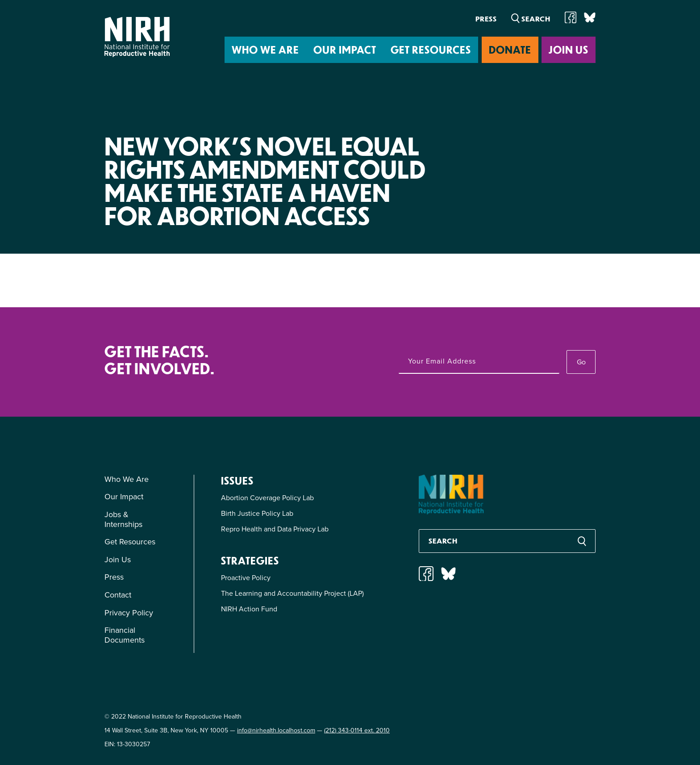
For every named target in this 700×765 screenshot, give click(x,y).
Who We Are (265, 49)
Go (581, 362)
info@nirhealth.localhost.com (276, 730)
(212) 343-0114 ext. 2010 (357, 730)
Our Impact (345, 49)
